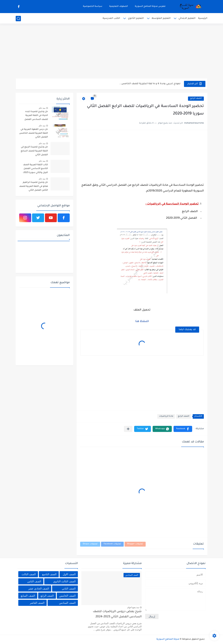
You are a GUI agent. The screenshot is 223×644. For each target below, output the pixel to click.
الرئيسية (203, 18)
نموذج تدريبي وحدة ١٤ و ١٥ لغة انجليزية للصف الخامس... (150, 84)
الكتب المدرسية (111, 18)
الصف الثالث (29, 574)
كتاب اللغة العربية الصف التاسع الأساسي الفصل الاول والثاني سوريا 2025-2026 (35, 169)
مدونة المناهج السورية (168, 639)
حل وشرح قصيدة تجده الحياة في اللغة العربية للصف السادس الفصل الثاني (36, 116)
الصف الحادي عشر (39, 589)
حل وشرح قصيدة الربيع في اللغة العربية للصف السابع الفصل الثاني (34, 151)
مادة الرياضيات (166, 416)
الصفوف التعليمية (119, 6)
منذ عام (42, 108)
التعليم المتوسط (161, 18)
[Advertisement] (111, 51)
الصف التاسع (49, 574)
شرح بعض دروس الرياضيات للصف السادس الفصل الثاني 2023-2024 (117, 614)
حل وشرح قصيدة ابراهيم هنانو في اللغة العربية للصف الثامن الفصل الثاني (34, 186)
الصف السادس (67, 603)
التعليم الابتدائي (187, 18)
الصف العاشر (37, 603)
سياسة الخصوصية (93, 6)
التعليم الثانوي (136, 18)
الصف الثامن (34, 581)
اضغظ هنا (142, 321)
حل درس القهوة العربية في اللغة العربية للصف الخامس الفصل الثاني (34, 133)
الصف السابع (28, 596)
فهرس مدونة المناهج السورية (150, 6)
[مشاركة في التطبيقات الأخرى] (128, 429)
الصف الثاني (69, 589)
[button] (183, 429)
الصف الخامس (67, 596)
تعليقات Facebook (112, 544)
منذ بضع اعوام (133, 607)
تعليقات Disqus (90, 544)
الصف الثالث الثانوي (64, 581)
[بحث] (18, 19)
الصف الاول (69, 574)
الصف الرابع (196, 99)
